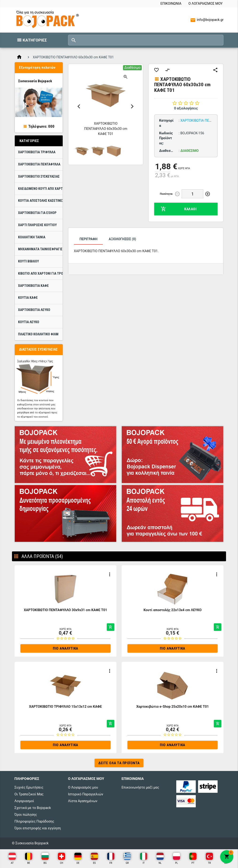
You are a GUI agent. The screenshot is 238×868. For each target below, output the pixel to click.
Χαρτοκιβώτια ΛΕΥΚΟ (34, 310)
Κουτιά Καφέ (28, 298)
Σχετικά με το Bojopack (33, 808)
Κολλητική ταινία (32, 237)
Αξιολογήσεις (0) (122, 239)
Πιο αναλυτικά (65, 648)
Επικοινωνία (171, 4)
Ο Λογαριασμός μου (206, 4)
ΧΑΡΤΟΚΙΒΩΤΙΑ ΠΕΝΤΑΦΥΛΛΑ (39, 164)
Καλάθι (179, 209)
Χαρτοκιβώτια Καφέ (33, 286)
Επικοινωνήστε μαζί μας (140, 788)
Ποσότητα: (166, 194)
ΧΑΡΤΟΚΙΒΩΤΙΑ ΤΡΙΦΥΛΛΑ (37, 152)
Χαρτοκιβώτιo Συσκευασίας (39, 177)
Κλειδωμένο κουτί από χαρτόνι (40, 189)
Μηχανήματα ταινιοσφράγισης (40, 249)
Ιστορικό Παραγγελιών (86, 794)
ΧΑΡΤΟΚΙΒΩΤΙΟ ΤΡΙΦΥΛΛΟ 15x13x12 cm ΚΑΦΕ (65, 707)
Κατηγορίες (35, 40)
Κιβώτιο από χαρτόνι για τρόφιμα (40, 274)
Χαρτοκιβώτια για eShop (37, 213)
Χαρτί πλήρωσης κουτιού (37, 225)
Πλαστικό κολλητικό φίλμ (38, 334)
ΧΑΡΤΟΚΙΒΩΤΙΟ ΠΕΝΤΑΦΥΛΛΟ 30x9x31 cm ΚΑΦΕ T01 (65, 610)
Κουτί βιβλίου (29, 261)
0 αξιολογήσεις (186, 108)
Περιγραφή (89, 239)
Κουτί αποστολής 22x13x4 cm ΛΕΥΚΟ (173, 610)
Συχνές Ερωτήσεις (29, 788)
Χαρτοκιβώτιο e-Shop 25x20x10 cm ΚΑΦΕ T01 (173, 707)
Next (132, 107)
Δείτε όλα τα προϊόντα (119, 763)
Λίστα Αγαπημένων (83, 801)
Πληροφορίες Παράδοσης (34, 821)
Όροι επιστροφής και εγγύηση (38, 828)
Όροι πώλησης (26, 815)
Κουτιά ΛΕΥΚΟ (29, 322)
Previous (79, 107)
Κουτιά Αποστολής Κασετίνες (40, 201)
